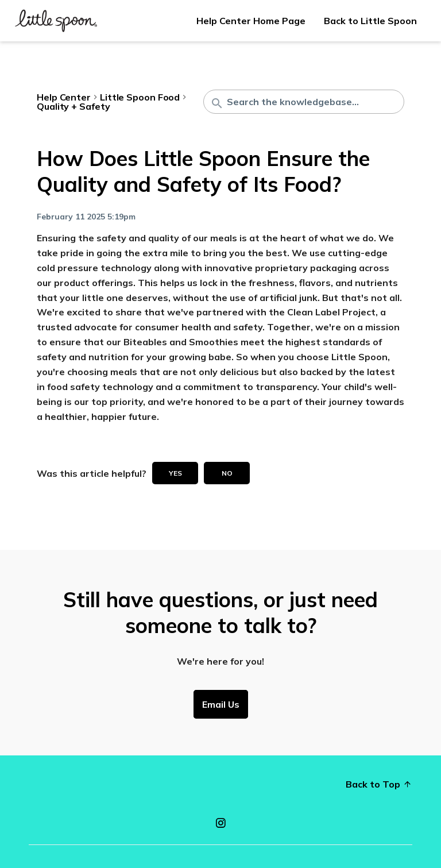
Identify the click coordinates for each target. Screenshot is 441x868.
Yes (175, 473)
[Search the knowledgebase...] (304, 102)
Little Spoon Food (140, 97)
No (227, 473)
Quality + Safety (73, 106)
